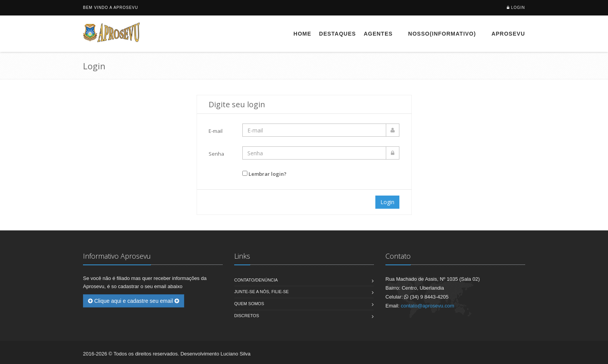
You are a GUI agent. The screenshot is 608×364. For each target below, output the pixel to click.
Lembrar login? (268, 174)
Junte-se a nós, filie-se (262, 292)
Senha (216, 154)
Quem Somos (249, 304)
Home (302, 34)
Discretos (247, 316)
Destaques (338, 34)
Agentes (378, 34)
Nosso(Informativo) (442, 34)
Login (518, 8)
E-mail (216, 131)
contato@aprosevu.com (428, 306)
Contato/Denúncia (256, 280)
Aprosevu (508, 34)
